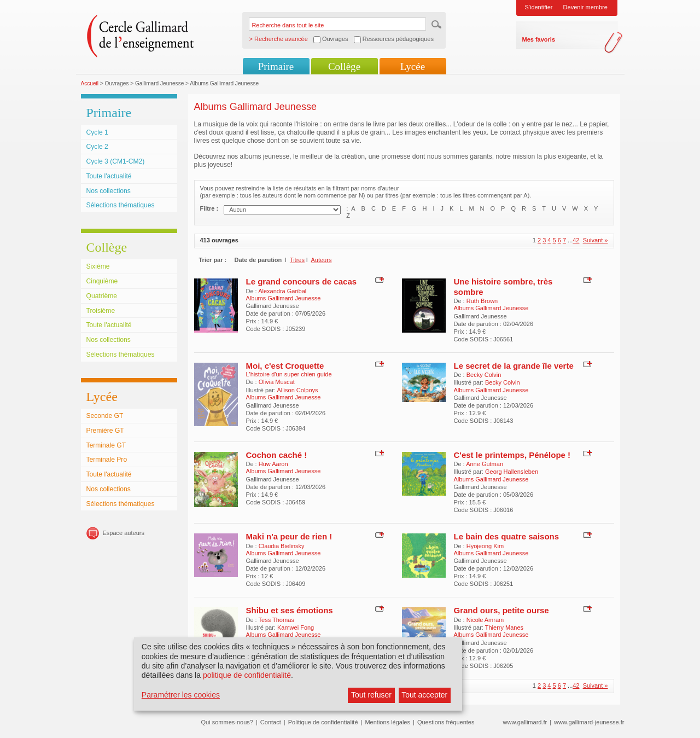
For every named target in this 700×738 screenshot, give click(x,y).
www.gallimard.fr (525, 722)
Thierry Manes (504, 627)
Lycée (413, 66)
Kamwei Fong (296, 627)
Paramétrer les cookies (181, 695)
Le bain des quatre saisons (507, 536)
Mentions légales (387, 722)
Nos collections (109, 191)
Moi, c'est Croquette (285, 366)
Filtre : (209, 208)
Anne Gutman (485, 464)
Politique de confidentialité (323, 722)
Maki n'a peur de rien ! (289, 536)
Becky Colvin (484, 375)
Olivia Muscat (277, 382)
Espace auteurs (124, 533)
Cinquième (102, 281)
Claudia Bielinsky (282, 546)
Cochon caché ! (277, 455)
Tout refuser (371, 695)
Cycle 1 (97, 132)
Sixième (98, 266)
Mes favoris (539, 39)
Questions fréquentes (446, 722)
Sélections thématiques (121, 205)
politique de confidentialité (247, 675)
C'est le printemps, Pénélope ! (512, 455)
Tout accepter (424, 695)
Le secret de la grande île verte (514, 366)
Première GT (105, 431)
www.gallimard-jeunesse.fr (589, 722)
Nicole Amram (485, 620)
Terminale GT (106, 445)
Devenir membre (585, 7)
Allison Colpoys (297, 390)
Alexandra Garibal (282, 291)
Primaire (276, 66)
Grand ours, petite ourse (501, 610)
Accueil (90, 83)
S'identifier (539, 7)
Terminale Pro (107, 460)
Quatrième (102, 296)
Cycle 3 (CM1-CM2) (116, 161)
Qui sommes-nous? (227, 722)
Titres (297, 260)
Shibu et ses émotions (290, 610)
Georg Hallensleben (512, 472)
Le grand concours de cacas (302, 281)
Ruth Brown (482, 301)
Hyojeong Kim (485, 546)
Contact (271, 722)
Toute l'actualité (109, 176)
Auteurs (321, 260)
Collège (344, 66)
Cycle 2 (97, 147)
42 (576, 240)
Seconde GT (105, 416)
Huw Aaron (273, 464)
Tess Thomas (276, 620)
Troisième (101, 311)
